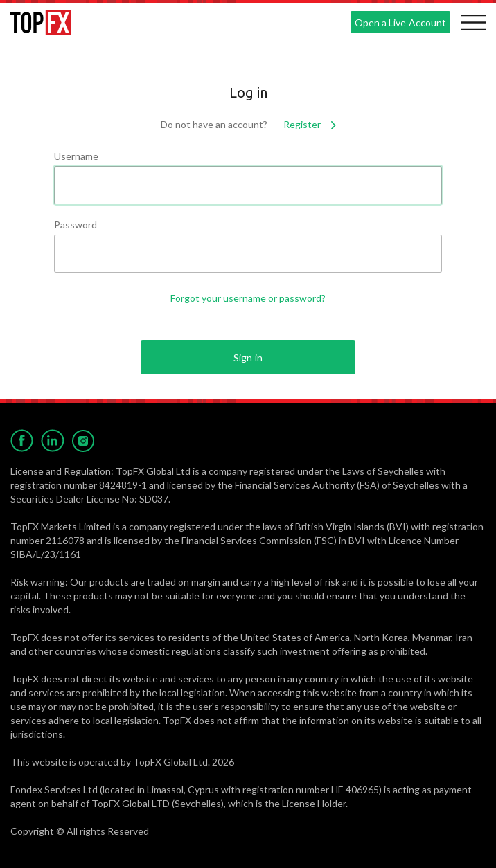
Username (76, 156)
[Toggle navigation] (473, 22)
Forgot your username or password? (248, 298)
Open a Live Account (400, 22)
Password (76, 225)
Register (310, 124)
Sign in (248, 358)
